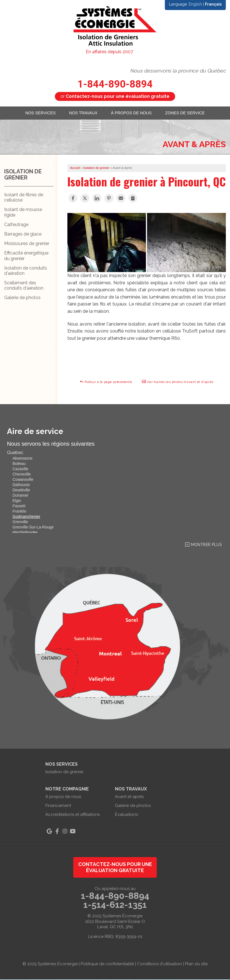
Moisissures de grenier (27, 244)
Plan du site (196, 964)
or (115, 96)
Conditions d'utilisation (159, 964)
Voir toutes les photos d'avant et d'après (178, 382)
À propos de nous (133, 113)
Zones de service (188, 113)
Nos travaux (83, 113)
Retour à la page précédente (106, 382)
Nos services (38, 113)
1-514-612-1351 (115, 905)
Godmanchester (26, 517)
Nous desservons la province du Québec (178, 71)
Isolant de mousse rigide (23, 213)
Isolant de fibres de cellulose (24, 198)
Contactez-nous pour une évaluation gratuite (115, 868)
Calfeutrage (16, 225)
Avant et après (129, 797)
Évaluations (126, 815)
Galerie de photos (22, 298)
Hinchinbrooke (25, 533)
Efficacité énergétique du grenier (26, 256)
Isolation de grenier (23, 175)
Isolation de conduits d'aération (26, 271)
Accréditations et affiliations (73, 815)
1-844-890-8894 (115, 84)
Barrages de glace (23, 235)
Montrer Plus (206, 545)
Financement (58, 806)
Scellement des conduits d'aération (24, 286)
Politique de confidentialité (107, 964)
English (195, 4)
